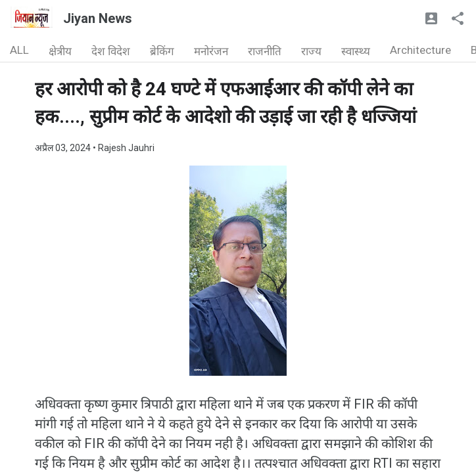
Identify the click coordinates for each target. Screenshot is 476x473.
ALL (19, 50)
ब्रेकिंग (162, 51)
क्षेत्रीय (60, 51)
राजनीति (265, 51)
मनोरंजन (211, 51)
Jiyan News (98, 18)
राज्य (311, 51)
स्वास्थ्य (356, 51)
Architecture (420, 50)
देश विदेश (111, 51)
